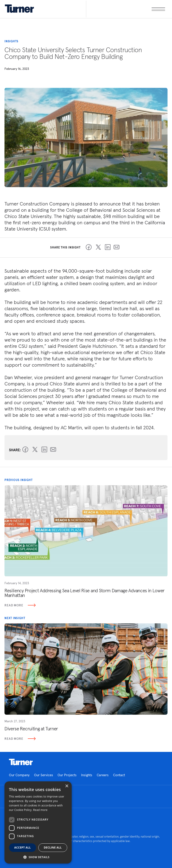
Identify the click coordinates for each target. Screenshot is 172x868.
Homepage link (21, 762)
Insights (87, 775)
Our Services (44, 775)
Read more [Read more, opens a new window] (40, 810)
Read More (20, 605)
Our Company (19, 775)
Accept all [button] (23, 848)
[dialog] (38, 822)
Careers (103, 775)
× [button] (67, 786)
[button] (38, 857)
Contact (119, 775)
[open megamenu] (126, 9)
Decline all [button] (53, 848)
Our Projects (67, 775)
